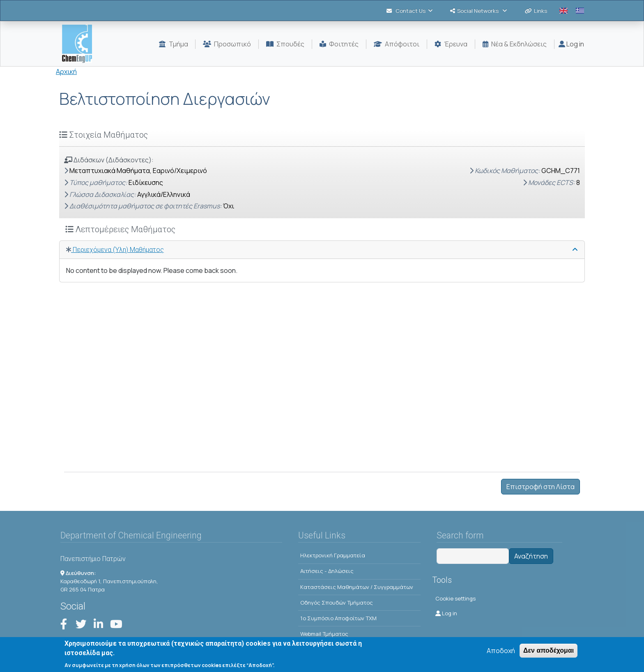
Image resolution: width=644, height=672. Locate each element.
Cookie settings (455, 598)
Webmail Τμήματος (324, 634)
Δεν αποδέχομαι (549, 654)
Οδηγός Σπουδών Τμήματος (337, 603)
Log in (571, 44)
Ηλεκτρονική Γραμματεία (333, 555)
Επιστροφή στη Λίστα (540, 487)
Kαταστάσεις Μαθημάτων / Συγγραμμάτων (357, 587)
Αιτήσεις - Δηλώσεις (327, 571)
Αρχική (66, 72)
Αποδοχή (501, 654)
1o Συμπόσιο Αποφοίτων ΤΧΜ (338, 618)
